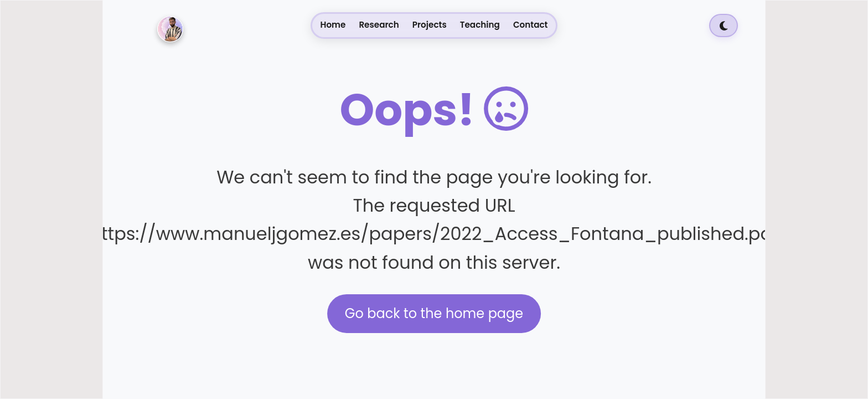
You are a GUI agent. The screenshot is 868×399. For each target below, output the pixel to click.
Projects (430, 25)
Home (333, 25)
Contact (531, 25)
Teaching (480, 25)
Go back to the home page (434, 313)
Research (379, 25)
